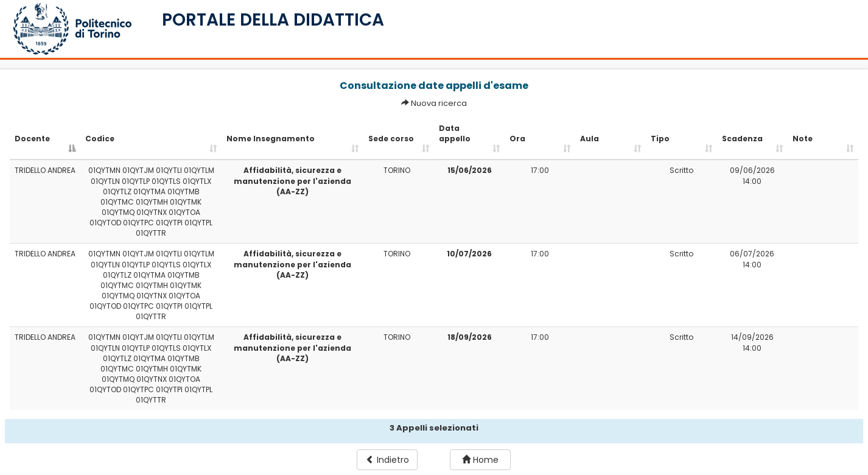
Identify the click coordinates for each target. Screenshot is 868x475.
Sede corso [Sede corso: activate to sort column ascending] (391, 139)
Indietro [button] (387, 460)
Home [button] (480, 460)
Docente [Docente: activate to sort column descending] (32, 139)
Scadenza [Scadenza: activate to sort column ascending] (742, 139)
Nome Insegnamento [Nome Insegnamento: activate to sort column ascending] (271, 139)
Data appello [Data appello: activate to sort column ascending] (455, 133)
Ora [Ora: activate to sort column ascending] (517, 139)
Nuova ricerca (439, 103)
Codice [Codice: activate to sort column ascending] (100, 139)
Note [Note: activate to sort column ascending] (803, 139)
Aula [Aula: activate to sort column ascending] (590, 139)
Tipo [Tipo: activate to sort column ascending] (660, 139)
